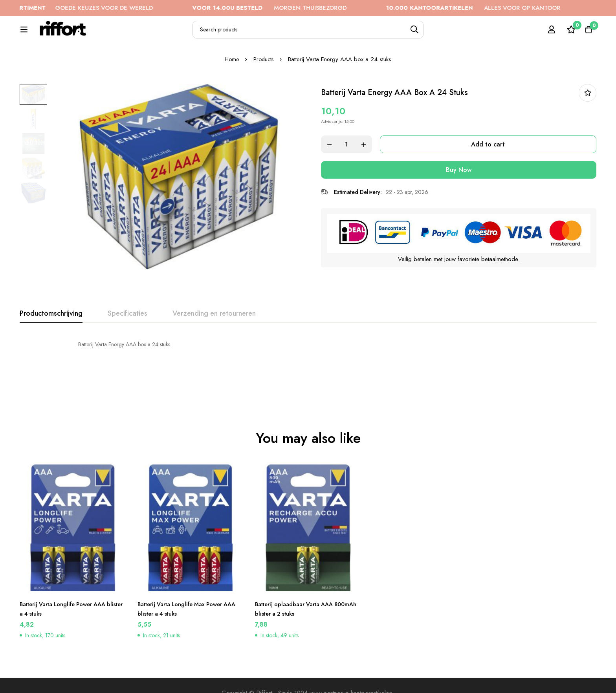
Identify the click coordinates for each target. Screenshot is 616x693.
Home (231, 86)
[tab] (51, 340)
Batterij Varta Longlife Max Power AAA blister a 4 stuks (186, 593)
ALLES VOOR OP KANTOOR (498, 8)
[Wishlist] (566, 34)
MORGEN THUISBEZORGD (294, 8)
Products (264, 86)
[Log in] (547, 34)
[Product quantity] (355, 171)
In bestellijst (588, 120)
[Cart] (586, 34)
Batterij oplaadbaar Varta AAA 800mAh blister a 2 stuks (299, 593)
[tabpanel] (308, 371)
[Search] (437, 34)
